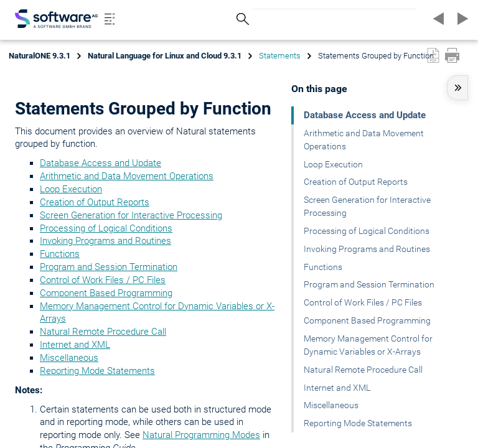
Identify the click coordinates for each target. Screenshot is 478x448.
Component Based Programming (106, 293)
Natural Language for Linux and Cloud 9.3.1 (165, 56)
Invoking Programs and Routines (105, 241)
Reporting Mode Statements (97, 371)
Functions (60, 254)
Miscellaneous (69, 358)
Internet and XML (75, 345)
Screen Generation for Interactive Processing (131, 215)
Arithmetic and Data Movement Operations (127, 176)
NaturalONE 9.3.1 (40, 56)
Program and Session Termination (109, 267)
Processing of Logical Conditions (106, 228)
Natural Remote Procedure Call (103, 332)
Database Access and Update (101, 163)
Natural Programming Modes (201, 435)
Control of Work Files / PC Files (103, 280)
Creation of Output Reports (95, 202)
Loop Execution (71, 189)
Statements (280, 56)
